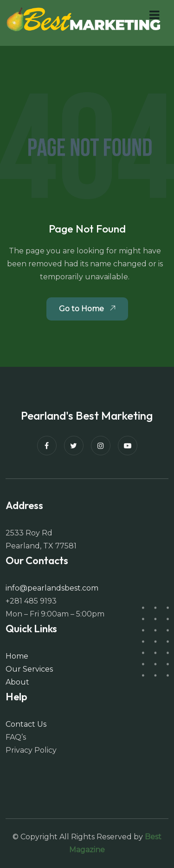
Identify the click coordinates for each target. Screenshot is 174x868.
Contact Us (26, 724)
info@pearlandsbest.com (52, 588)
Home (17, 656)
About (17, 682)
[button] (154, 15)
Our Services (29, 669)
